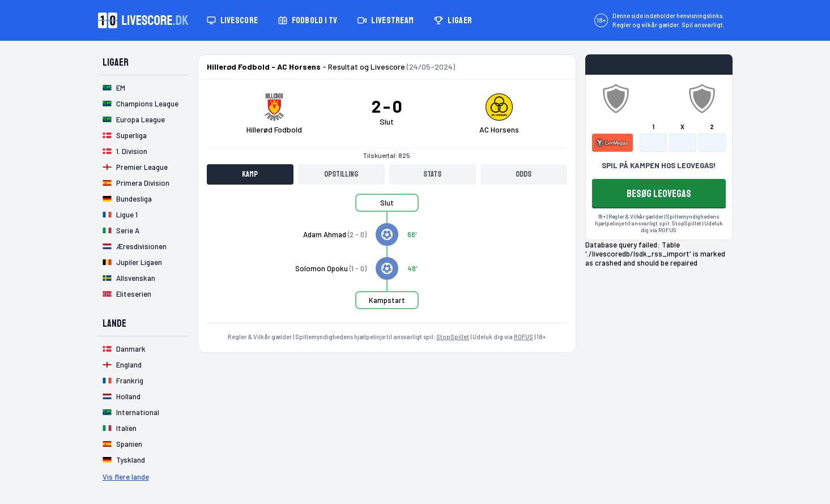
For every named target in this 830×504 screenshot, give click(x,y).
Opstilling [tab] (341, 174)
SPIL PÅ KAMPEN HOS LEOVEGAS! (659, 165)
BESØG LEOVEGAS (659, 194)
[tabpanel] (387, 258)
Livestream (386, 20)
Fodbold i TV (308, 20)
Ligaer (453, 20)
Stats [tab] (432, 174)
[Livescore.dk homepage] (143, 20)
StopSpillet (453, 337)
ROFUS (523, 337)
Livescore (233, 20)
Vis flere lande (126, 477)
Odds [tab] (523, 174)
